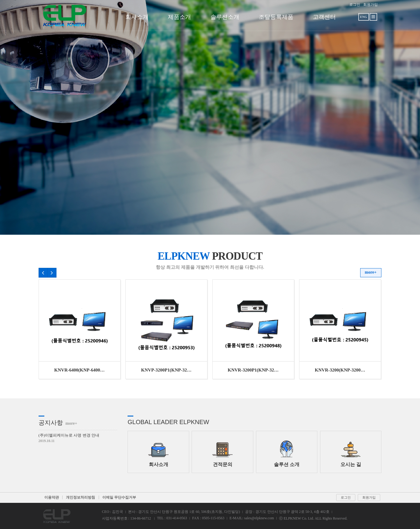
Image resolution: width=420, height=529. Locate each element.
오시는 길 (351, 454)
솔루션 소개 (287, 454)
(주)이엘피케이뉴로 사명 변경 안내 (69, 435)
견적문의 (222, 454)
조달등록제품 (276, 17)
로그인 (355, 5)
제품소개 (179, 17)
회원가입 (370, 5)
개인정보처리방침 (80, 497)
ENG (363, 17)
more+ (371, 272)
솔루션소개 (225, 17)
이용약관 (52, 497)
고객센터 (324, 17)
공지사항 (58, 423)
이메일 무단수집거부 (119, 497)
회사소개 (137, 17)
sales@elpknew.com (259, 518)
